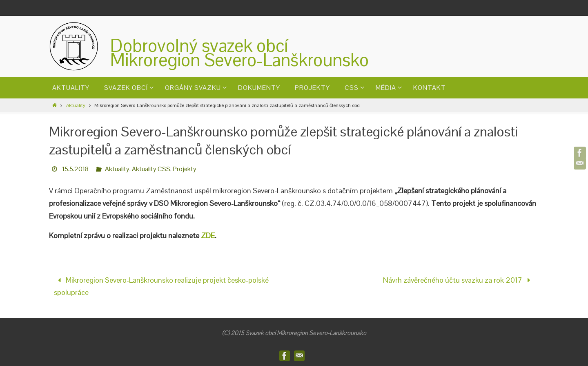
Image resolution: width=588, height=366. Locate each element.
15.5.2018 (75, 169)
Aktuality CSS (151, 169)
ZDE (208, 235)
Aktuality (76, 105)
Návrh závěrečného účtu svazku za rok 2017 (459, 280)
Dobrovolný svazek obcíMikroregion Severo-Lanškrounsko (239, 53)
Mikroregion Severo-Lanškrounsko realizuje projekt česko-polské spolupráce (161, 286)
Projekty (185, 169)
